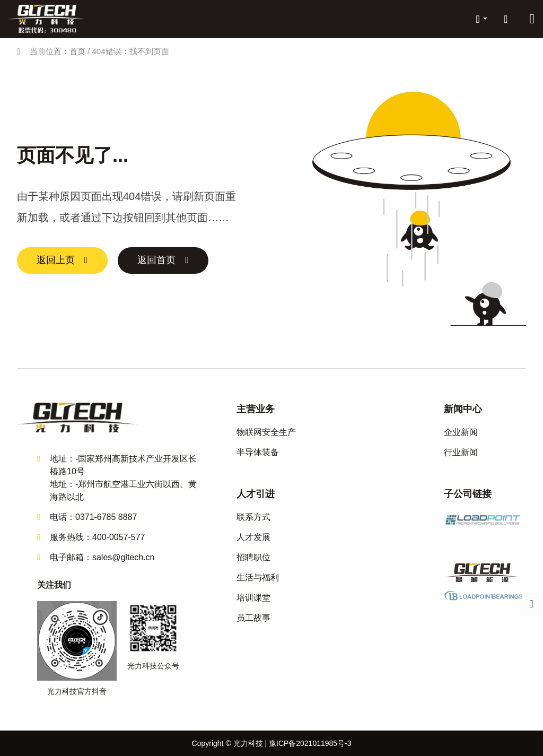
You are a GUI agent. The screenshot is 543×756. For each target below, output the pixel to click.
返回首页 (158, 260)
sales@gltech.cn (124, 557)
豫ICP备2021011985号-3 (310, 743)
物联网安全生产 (266, 432)
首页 (77, 51)
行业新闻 (461, 452)
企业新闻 (461, 432)
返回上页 (56, 260)
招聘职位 (253, 557)
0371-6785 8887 (106, 517)
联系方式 (253, 517)
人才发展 (253, 537)
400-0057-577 (119, 537)
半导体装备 (258, 452)
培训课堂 (253, 598)
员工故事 (253, 618)
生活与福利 (258, 577)
